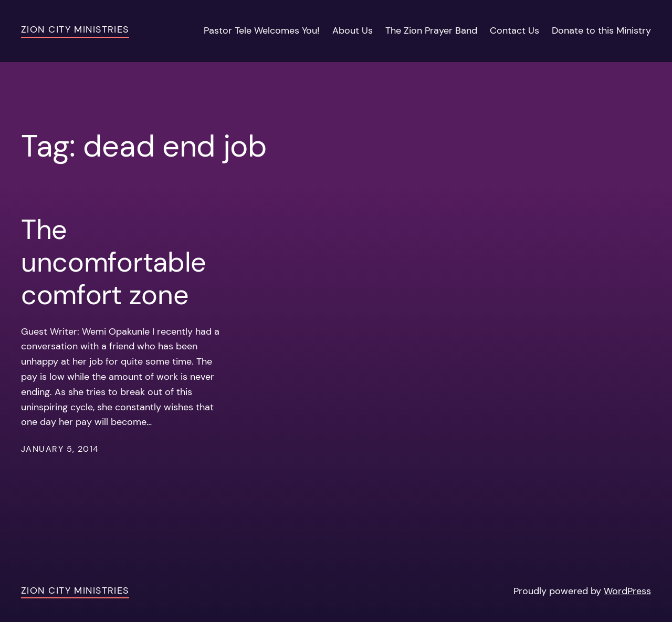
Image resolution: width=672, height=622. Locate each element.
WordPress (627, 591)
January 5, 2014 (60, 449)
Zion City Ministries (75, 29)
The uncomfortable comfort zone (114, 262)
